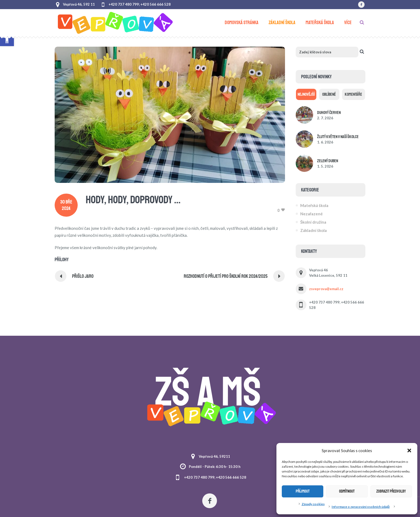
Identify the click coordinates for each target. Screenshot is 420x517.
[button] (409, 450)
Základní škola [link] (314, 230)
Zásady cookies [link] (313, 504)
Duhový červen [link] (329, 113)
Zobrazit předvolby (391, 491)
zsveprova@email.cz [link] (326, 289)
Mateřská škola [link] (314, 205)
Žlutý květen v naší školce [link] (338, 137)
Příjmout (303, 491)
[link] (361, 5)
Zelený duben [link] (328, 161)
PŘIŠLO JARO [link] (83, 276)
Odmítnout (347, 491)
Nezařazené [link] (312, 214)
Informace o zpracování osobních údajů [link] (361, 507)
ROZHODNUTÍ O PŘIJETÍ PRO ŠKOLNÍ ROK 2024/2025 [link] (226, 276)
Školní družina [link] (313, 222)
